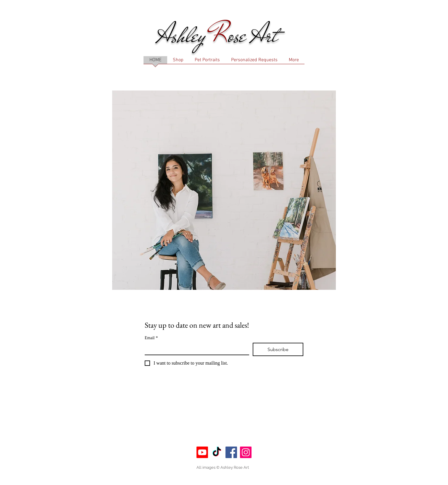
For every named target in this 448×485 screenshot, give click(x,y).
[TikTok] (217, 452)
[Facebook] (231, 452)
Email (151, 338)
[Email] (195, 349)
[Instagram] (246, 452)
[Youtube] (202, 452)
